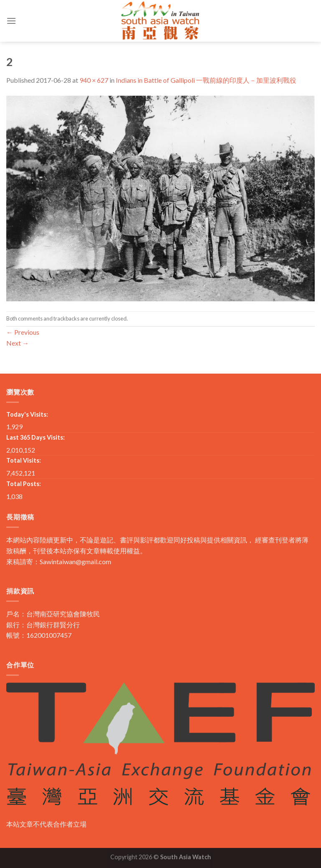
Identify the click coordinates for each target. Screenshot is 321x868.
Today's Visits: (27, 414)
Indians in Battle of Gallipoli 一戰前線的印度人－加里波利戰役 (206, 80)
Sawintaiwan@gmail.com (75, 561)
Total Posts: (24, 484)
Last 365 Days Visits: (36, 437)
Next (18, 343)
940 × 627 (94, 80)
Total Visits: (24, 460)
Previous (23, 332)
